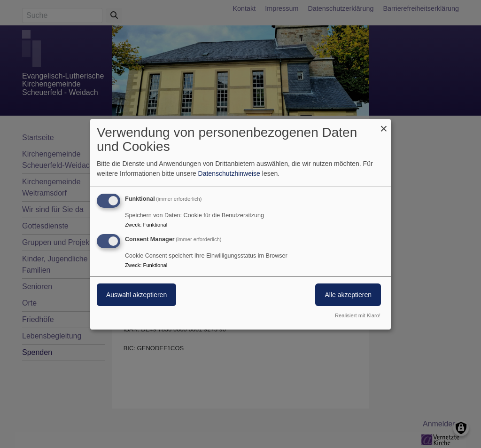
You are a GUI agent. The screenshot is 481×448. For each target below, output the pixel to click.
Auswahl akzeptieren (136, 295)
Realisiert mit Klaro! (358, 315)
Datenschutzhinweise (229, 173)
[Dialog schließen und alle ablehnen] (384, 124)
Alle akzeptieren (348, 295)
